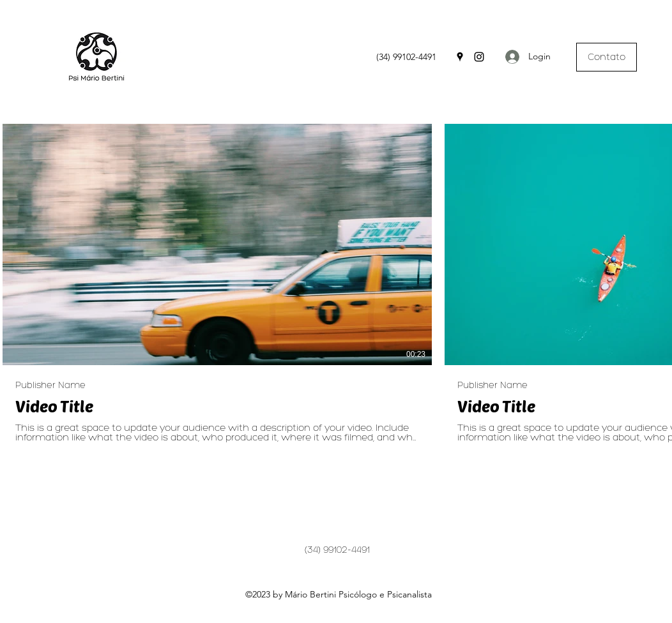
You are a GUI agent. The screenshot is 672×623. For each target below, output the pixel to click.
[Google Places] (460, 57)
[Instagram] (479, 57)
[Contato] (607, 57)
